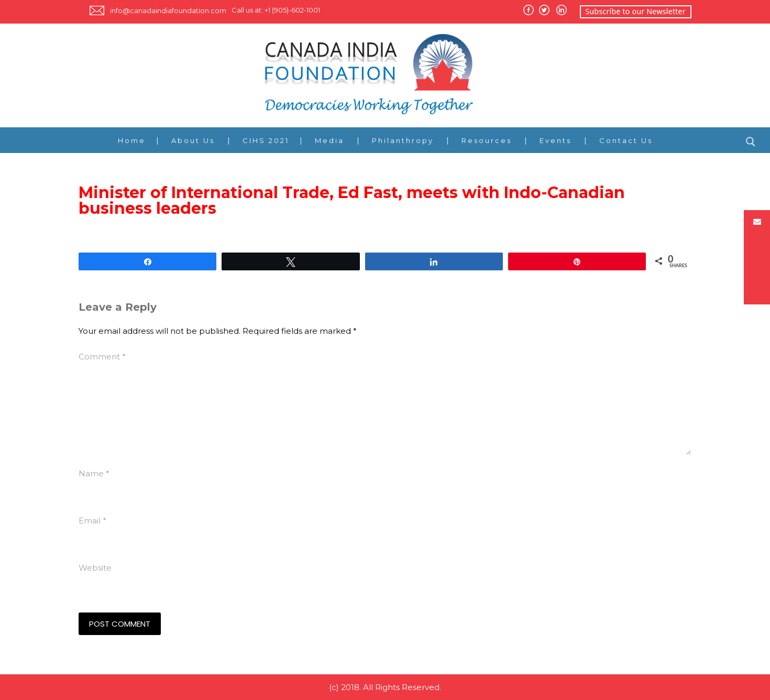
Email (92, 521)
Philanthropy (403, 140)
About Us (193, 140)
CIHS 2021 (266, 140)
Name (94, 473)
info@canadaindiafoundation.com (168, 10)
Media (329, 140)
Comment (102, 357)
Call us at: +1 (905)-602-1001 (276, 10)
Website (95, 568)
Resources (487, 140)
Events (555, 140)
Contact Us (626, 140)
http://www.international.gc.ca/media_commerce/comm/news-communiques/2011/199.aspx (260, 234)
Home (132, 140)
